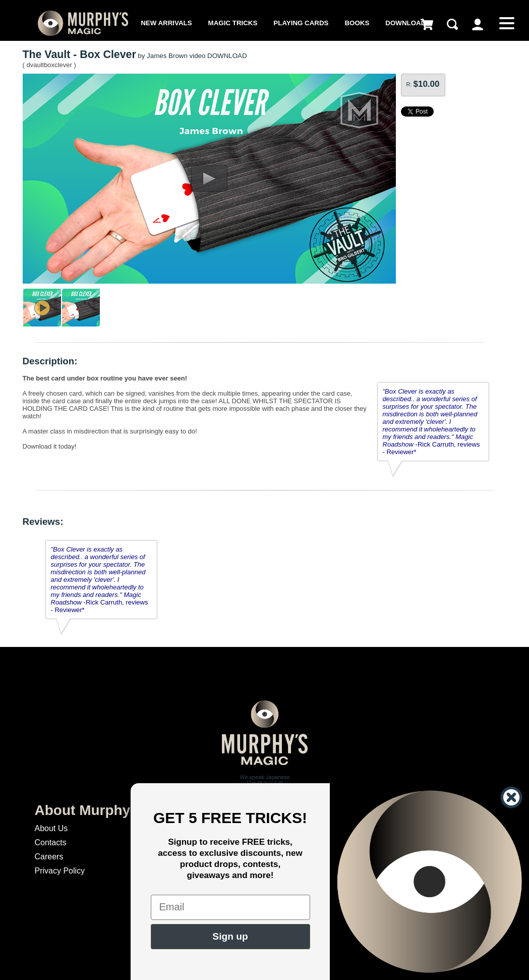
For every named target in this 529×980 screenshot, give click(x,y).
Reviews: (43, 522)
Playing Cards (301, 23)
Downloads (408, 23)
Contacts (51, 842)
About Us (51, 828)
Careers (49, 857)
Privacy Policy (60, 871)
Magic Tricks (233, 23)
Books (357, 23)
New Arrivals (166, 23)
